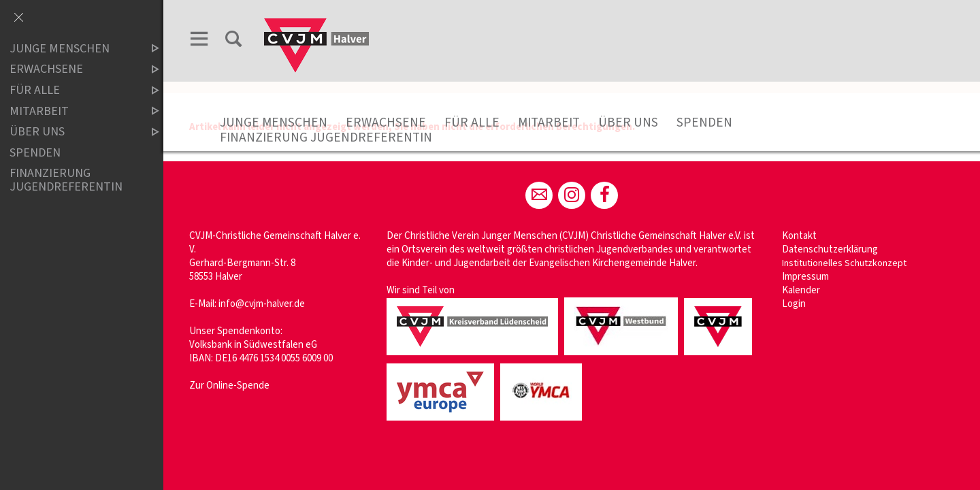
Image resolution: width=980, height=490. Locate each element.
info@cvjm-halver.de (262, 304)
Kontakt (799, 236)
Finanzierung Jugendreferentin (326, 137)
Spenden (704, 122)
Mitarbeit (549, 122)
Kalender (801, 290)
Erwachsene (386, 122)
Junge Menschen (274, 122)
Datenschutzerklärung (830, 249)
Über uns (628, 122)
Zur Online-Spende (229, 386)
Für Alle (472, 122)
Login (794, 304)
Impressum (805, 277)
